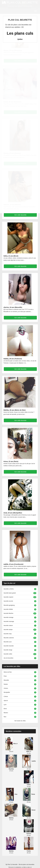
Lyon (5, 705)
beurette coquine (8, 597)
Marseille (6, 680)
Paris (5, 676)
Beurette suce (8, 642)
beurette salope (8, 630)
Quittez (20, 39)
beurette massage (9, 621)
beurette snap (8, 634)
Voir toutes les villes (20, 721)
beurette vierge (8, 650)
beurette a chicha (9, 589)
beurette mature (8, 625)
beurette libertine (8, 613)
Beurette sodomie (9, 638)
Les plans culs (20, 33)
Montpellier (7, 692)
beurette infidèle (8, 609)
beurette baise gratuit (10, 593)
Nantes (6, 684)
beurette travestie (9, 646)
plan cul (30, 867)
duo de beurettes (9, 658)
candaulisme (18, 867)
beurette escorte (8, 601)
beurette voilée (8, 654)
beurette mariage (9, 617)
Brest (5, 709)
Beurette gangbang (9, 605)
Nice (5, 717)
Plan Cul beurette (13, 864)
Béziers (6, 713)
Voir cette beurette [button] (20, 215)
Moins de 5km (8, 672)
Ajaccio (6, 701)
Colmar (6, 696)
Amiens (6, 688)
